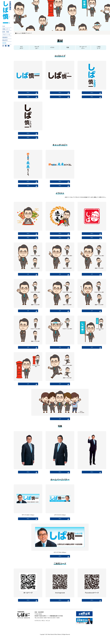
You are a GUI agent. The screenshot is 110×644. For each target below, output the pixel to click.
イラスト (52, 47)
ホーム (19, 33)
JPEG (28, 93)
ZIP (28, 278)
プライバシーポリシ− (40, 628)
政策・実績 (6, 32)
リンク (48, 628)
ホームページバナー (83, 48)
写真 (68, 47)
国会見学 (5, 40)
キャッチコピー (37, 48)
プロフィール (6, 35)
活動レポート (6, 29)
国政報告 (5, 37)
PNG (28, 97)
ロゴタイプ (21, 48)
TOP (4, 26)
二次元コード (99, 48)
